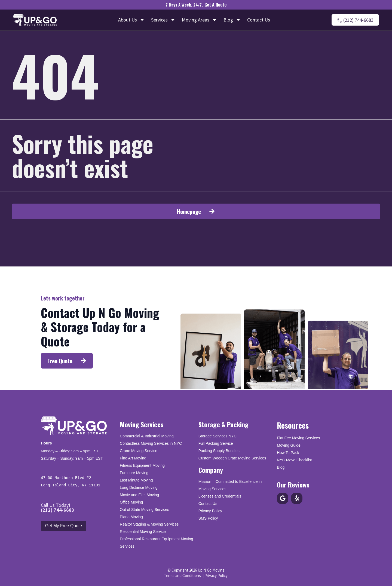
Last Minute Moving (136, 480)
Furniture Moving (134, 473)
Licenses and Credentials (220, 496)
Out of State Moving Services (144, 509)
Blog (232, 20)
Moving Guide (289, 445)
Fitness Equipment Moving (142, 465)
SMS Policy (208, 518)
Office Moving (131, 502)
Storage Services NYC (218, 436)
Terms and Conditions (182, 575)
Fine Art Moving (133, 458)
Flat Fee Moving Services (298, 437)
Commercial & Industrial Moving (147, 436)
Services (163, 20)
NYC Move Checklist (294, 459)
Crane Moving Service (139, 450)
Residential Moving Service (143, 531)
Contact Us (259, 20)
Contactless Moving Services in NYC (151, 443)
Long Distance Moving (139, 487)
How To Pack (288, 452)
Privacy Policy (210, 511)
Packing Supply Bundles (219, 450)
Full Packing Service (216, 443)
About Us (131, 20)
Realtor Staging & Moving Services (149, 524)
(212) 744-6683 (58, 509)
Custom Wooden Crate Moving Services (232, 458)
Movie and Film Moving (139, 495)
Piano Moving (131, 517)
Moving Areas (199, 20)
